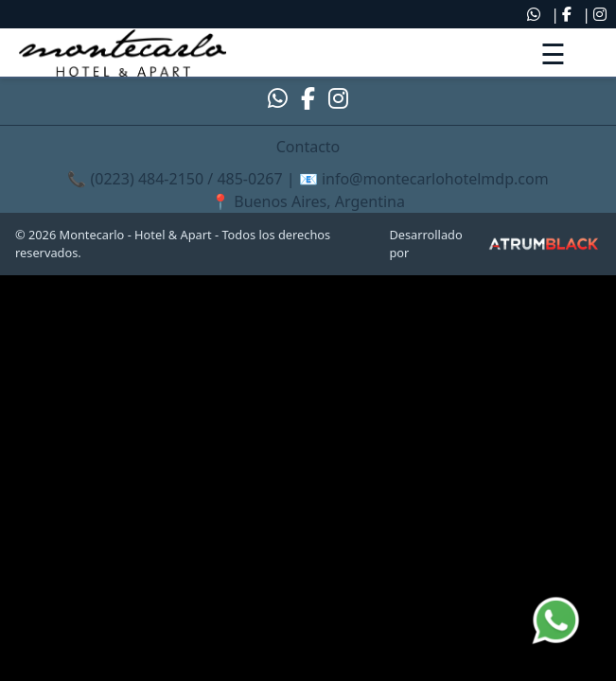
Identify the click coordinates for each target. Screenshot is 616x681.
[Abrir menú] (553, 52)
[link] (123, 53)
